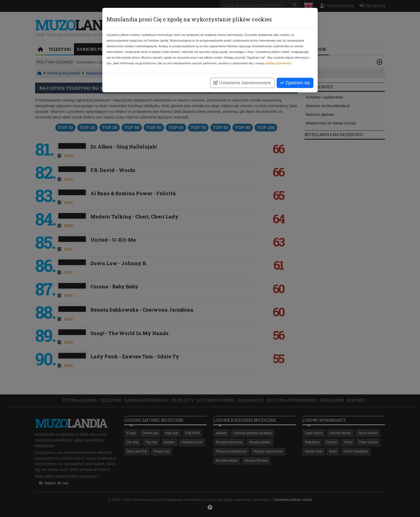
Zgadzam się (295, 83)
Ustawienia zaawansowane (242, 83)
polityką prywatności (278, 63)
